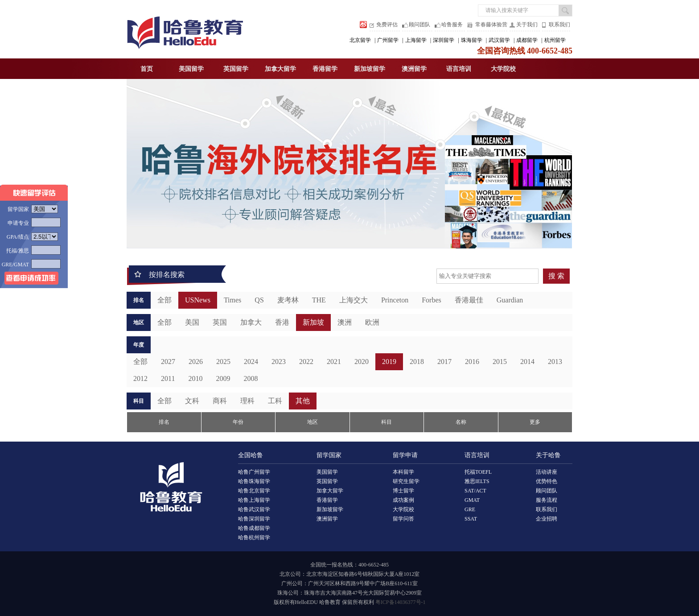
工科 (275, 401)
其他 (303, 401)
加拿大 (251, 322)
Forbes (432, 300)
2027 (168, 362)
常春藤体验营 (491, 25)
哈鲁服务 (452, 25)
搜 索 (556, 276)
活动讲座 (547, 472)
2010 (195, 378)
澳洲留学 (414, 69)
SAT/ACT (475, 491)
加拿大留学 (280, 69)
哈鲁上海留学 (254, 500)
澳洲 (345, 322)
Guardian (510, 300)
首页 (147, 69)
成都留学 (527, 40)
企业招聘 (547, 519)
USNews (198, 300)
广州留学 (388, 40)
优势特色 (547, 481)
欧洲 (372, 322)
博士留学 (403, 491)
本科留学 (403, 472)
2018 (417, 362)
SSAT (471, 519)
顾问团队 (419, 25)
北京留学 (360, 40)
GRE (470, 509)
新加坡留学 (370, 69)
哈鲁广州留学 (254, 472)
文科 (192, 401)
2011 (168, 378)
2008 (251, 378)
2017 (444, 362)
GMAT (472, 500)
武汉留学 (499, 40)
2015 (500, 362)
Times (232, 300)
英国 (220, 322)
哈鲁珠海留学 (254, 481)
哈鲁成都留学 (254, 528)
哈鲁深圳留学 (254, 519)
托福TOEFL (478, 472)
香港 (282, 322)
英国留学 (236, 69)
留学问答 (403, 519)
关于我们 (527, 25)
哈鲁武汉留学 (254, 509)
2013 (555, 362)
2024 (251, 362)
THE (319, 300)
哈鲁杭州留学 (254, 537)
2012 (140, 378)
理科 (247, 401)
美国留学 (191, 69)
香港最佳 (469, 300)
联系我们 (559, 25)
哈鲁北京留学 (254, 491)
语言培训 (459, 69)
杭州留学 (555, 40)
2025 (223, 362)
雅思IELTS (477, 481)
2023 (279, 362)
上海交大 (354, 300)
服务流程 (547, 500)
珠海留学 (472, 40)
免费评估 (387, 25)
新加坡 (313, 322)
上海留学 (416, 40)
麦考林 (288, 300)
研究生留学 (406, 481)
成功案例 (403, 500)
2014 (527, 362)
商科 (220, 401)
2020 (362, 362)
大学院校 (503, 69)
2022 (306, 362)
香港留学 (325, 69)
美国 (192, 322)
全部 (164, 300)
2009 (223, 378)
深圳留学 (444, 40)
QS (259, 300)
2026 (196, 362)
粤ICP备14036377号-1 (401, 602)
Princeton (395, 300)
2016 (472, 362)
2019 (389, 362)
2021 (334, 362)
